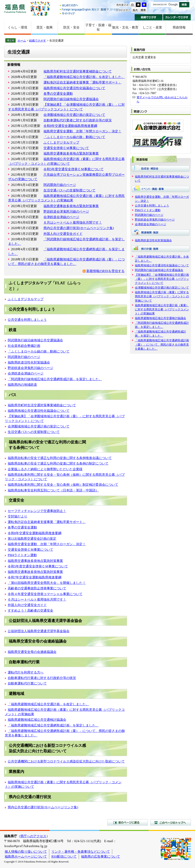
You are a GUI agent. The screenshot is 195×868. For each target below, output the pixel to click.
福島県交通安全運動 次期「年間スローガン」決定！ (82, 131)
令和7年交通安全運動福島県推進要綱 (35, 577)
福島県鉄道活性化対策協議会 (29, 362)
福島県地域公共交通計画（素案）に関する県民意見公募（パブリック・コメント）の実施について (162, 296)
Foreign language (90, 9)
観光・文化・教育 (125, 27)
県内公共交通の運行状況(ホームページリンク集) (79, 228)
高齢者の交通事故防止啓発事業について (37, 588)
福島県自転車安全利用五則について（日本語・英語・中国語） (53, 490)
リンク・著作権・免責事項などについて (81, 852)
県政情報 (179, 27)
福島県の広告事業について (101, 856)
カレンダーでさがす (177, 17)
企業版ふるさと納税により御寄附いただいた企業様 (45, 469)
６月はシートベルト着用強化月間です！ (73, 222)
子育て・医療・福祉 (98, 27)
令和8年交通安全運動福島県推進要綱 (70, 126)
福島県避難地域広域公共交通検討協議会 (37, 720)
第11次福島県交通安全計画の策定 (32, 539)
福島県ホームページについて (26, 856)
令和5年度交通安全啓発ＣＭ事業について (74, 169)
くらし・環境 (17, 27)
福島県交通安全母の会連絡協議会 (32, 652)
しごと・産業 (152, 27)
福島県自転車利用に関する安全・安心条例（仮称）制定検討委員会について (63, 485)
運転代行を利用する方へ (26, 672)
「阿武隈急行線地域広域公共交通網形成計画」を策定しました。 (55, 379)
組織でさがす (149, 17)
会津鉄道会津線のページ (61, 217)
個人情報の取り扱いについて (26, 852)
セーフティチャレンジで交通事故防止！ (37, 511)
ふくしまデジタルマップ (61, 142)
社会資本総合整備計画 (24, 346)
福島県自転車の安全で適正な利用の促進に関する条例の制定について (58, 463)
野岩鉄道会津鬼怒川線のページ (66, 212)
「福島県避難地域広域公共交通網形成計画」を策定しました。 (53, 725)
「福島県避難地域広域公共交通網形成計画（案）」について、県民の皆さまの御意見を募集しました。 (162, 344)
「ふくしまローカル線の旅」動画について (74, 137)
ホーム (22, 41)
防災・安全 (71, 27)
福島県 (15, 8)
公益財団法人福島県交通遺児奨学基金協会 (39, 631)
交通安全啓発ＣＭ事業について (66, 148)
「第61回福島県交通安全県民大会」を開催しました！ (47, 583)
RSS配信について (64, 856)
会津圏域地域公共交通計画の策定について (74, 115)
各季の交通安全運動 (58, 94)
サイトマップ (90, 13)
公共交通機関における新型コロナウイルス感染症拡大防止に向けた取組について (66, 761)
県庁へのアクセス (33, 836)
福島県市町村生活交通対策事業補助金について (78, 71)
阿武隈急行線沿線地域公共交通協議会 (71, 99)
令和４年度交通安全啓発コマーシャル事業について (45, 594)
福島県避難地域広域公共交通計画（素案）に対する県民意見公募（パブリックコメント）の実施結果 (162, 309)
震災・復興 (44, 27)
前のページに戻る (128, 822)
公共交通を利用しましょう (27, 320)
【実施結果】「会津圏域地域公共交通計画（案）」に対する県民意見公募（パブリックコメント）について (162, 279)
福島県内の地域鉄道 (22, 385)
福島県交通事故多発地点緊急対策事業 (71, 153)
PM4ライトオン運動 (22, 555)
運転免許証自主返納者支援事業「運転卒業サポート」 (82, 82)
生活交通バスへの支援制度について (69, 190)
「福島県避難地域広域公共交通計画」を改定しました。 (84, 77)
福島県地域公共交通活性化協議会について (74, 88)
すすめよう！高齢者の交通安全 (30, 610)
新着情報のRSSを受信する (105, 271)
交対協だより (17, 516)
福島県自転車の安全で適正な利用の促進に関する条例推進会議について (60, 458)
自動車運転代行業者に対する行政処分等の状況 (78, 120)
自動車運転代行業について (27, 683)
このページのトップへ (171, 822)
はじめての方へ (90, 6)
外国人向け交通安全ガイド (63, 234)
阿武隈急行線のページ (60, 185)
